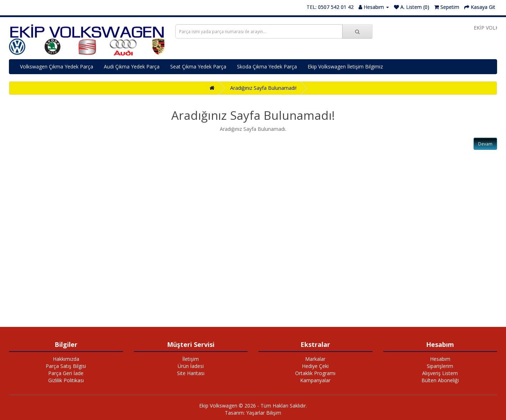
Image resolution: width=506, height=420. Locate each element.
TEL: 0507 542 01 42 (330, 7)
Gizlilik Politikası (66, 380)
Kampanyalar (315, 380)
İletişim (191, 359)
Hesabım (440, 359)
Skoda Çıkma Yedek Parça (267, 66)
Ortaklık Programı (315, 373)
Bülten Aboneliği (440, 380)
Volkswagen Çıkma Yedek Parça (57, 66)
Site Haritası (191, 373)
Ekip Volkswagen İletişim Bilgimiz (345, 66)
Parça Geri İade (66, 373)
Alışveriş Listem (440, 373)
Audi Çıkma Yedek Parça (132, 66)
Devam (485, 144)
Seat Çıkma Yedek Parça (198, 66)
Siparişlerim (440, 366)
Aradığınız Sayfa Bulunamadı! (263, 88)
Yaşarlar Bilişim (264, 413)
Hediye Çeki (315, 366)
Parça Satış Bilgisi (66, 366)
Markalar (315, 359)
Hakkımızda (66, 359)
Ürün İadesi (191, 366)
